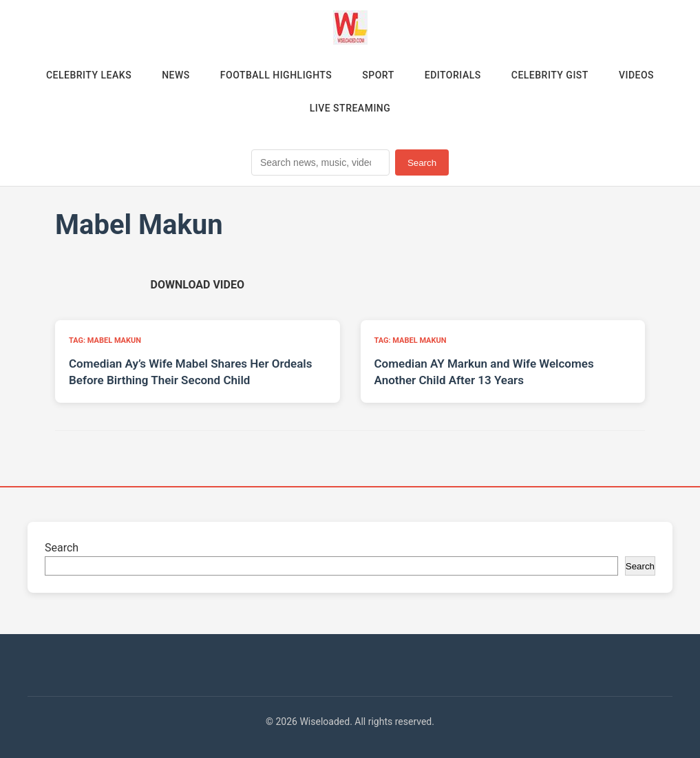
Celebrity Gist (550, 75)
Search (422, 163)
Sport (378, 75)
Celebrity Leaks (89, 75)
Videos (636, 75)
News (176, 75)
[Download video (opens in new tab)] (198, 285)
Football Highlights (276, 75)
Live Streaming (350, 108)
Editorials (453, 75)
